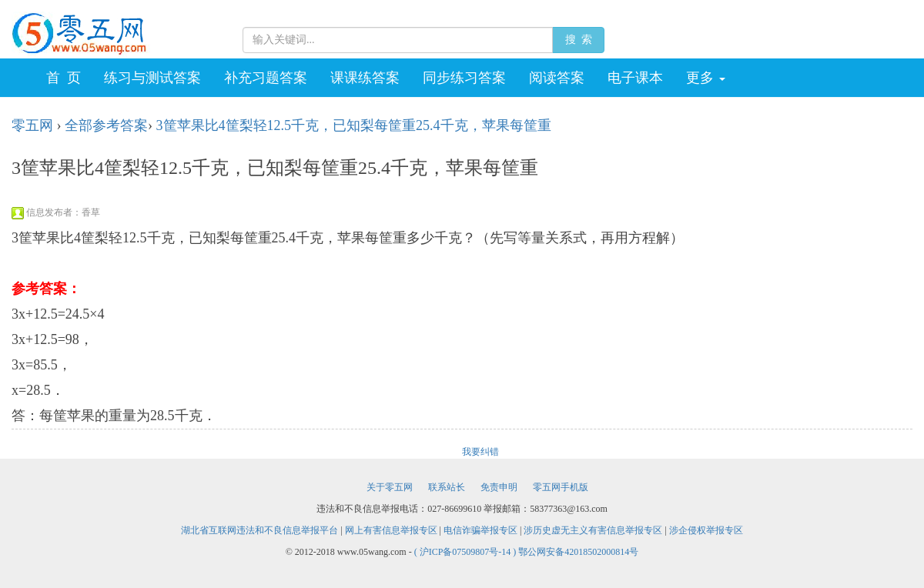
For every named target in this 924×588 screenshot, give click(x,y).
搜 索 (578, 40)
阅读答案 (557, 78)
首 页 (64, 78)
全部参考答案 (106, 125)
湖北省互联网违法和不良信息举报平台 (259, 530)
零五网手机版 (561, 487)
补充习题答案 (266, 78)
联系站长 (447, 487)
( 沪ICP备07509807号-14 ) (467, 552)
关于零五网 (390, 487)
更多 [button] (706, 78)
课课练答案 (365, 78)
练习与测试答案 (152, 78)
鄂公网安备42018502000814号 (578, 552)
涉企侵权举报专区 (706, 530)
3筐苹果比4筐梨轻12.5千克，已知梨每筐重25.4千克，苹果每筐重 (354, 125)
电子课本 (635, 78)
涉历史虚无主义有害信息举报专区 (593, 530)
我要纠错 (480, 452)
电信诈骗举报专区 (480, 530)
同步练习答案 (464, 78)
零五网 (32, 125)
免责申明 (499, 487)
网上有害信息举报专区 (391, 530)
